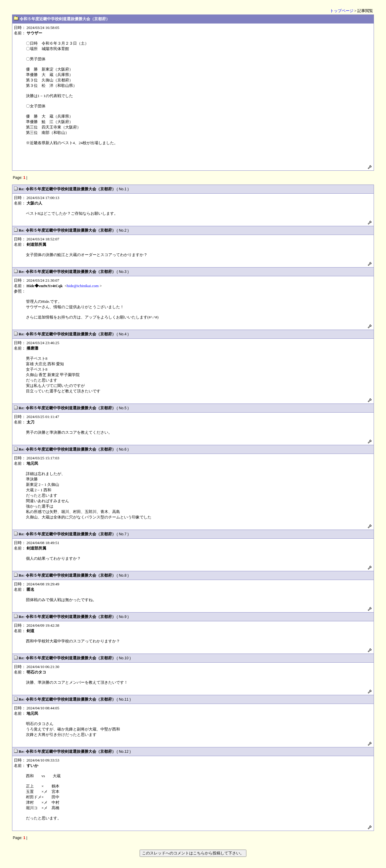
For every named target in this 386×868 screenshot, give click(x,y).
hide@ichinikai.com (83, 286)
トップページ (342, 11)
